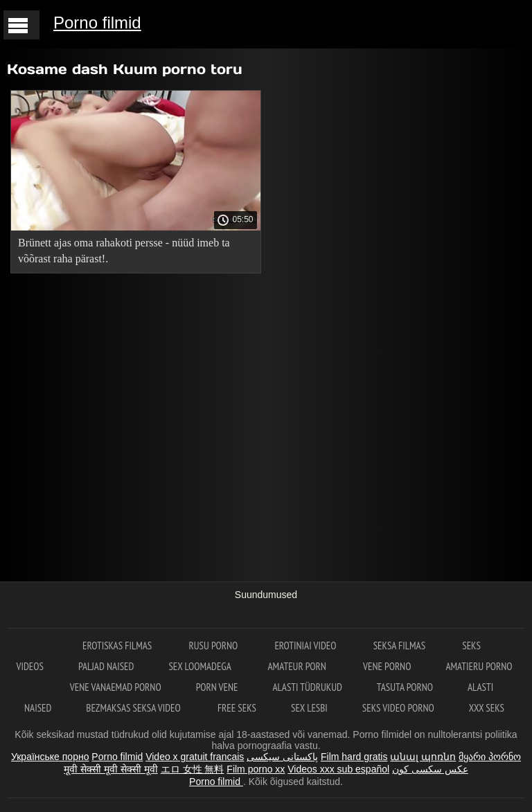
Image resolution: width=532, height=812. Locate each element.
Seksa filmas (401, 646)
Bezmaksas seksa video (134, 708)
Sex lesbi (309, 708)
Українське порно (50, 757)
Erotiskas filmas (118, 646)
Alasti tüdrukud (307, 687)
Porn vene (217, 687)
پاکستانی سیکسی (282, 757)
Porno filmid (97, 22)
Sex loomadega (201, 666)
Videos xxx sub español (338, 769)
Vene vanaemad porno (116, 687)
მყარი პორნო (490, 757)
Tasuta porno (405, 687)
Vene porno (387, 666)
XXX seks (487, 708)
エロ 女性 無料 (193, 769)
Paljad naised (106, 666)
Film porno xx (256, 769)
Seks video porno (398, 708)
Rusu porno (214, 646)
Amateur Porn (299, 666)
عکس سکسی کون (430, 769)
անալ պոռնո (423, 757)
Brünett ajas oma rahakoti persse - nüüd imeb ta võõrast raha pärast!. (124, 251)
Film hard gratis (354, 757)
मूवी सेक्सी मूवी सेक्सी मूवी (111, 769)
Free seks (237, 708)
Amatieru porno (479, 666)
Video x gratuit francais (195, 757)
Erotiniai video (306, 646)
